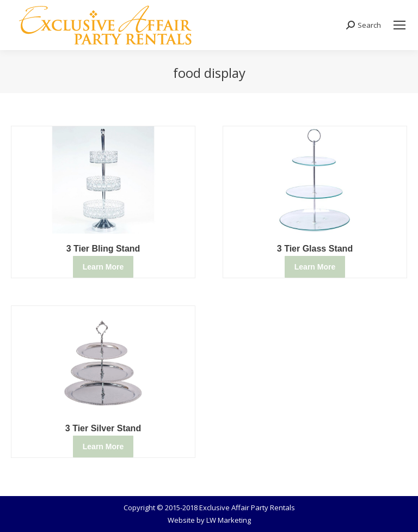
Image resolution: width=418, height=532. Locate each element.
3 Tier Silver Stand (103, 428)
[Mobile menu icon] (399, 25)
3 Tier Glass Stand (315, 249)
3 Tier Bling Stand (103, 249)
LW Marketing (229, 520)
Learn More (103, 267)
